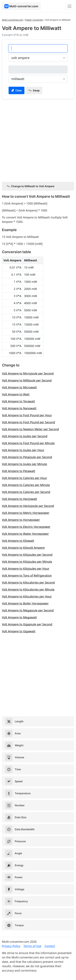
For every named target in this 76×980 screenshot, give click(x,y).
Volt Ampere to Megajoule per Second (28, 610)
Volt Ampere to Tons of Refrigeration (27, 575)
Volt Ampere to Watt (16, 394)
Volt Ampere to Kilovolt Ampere (23, 548)
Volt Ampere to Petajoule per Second (27, 457)
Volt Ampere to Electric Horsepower (26, 527)
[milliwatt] (38, 70)
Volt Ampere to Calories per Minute (26, 485)
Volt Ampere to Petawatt (19, 471)
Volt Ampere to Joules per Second (25, 436)
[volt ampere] (38, 48)
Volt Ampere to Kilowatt (18, 541)
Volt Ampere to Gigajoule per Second (27, 624)
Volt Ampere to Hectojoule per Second (28, 506)
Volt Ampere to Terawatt (18, 401)
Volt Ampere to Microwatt (19, 387)
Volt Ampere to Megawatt (19, 617)
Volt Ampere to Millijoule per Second (27, 380)
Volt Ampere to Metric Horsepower (26, 513)
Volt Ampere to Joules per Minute (24, 464)
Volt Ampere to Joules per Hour (23, 450)
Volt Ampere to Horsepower (21, 520)
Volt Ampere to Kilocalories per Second (28, 582)
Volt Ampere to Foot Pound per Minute (28, 443)
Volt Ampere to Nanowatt (19, 408)
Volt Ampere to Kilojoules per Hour (26, 569)
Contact (50, 946)
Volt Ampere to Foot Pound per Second (28, 422)
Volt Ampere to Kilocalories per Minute (28, 589)
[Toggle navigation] (70, 6)
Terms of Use (32, 946)
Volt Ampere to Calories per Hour (24, 478)
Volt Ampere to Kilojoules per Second (27, 555)
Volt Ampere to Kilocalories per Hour (27, 596)
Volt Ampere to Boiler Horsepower (25, 603)
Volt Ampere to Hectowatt (19, 499)
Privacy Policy (11, 946)
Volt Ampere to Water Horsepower (25, 534)
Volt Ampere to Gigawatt (19, 631)
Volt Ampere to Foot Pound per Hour (27, 415)
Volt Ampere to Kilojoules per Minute (27, 562)
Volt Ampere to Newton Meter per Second (30, 429)
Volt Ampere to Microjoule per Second (28, 373)
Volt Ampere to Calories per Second (26, 492)
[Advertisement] (38, 140)
